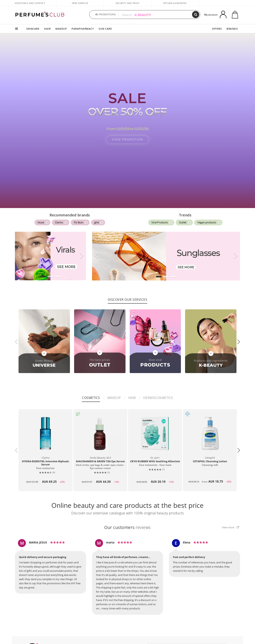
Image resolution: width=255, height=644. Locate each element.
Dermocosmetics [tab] (158, 395)
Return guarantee (175, 3)
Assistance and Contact (30, 3)
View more (230, 525)
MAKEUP (61, 29)
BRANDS (232, 29)
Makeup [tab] (114, 395)
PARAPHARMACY (83, 29)
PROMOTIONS (106, 15)
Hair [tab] (132, 395)
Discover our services (128, 297)
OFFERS (217, 29)
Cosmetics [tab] (91, 395)
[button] (43, 274)
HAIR (47, 29)
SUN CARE (105, 29)
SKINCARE (33, 29)
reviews (127, 525)
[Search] (196, 15)
